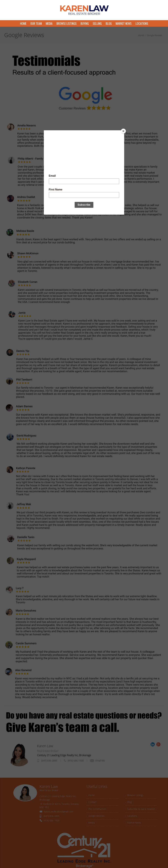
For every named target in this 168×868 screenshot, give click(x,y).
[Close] (123, 131)
